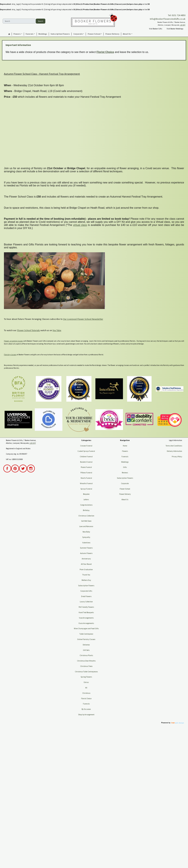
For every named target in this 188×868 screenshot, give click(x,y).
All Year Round (86, 564)
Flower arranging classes (13, 341)
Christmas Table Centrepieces (86, 672)
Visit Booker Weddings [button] (175, 29)
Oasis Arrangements (86, 623)
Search (41, 21)
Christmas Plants (86, 655)
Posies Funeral (86, 467)
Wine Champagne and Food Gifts (86, 629)
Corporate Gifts (86, 591)
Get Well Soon (86, 521)
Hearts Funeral (86, 478)
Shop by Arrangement (86, 715)
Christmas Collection (86, 516)
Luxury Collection (86, 602)
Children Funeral (86, 457)
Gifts (125, 467)
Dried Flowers (86, 596)
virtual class (80, 225)
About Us (125, 499)
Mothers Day (86, 580)
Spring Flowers (86, 677)
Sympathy (86, 537)
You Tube (57, 330)
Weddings (125, 462)
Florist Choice (105, 52)
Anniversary (86, 559)
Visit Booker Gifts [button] (156, 29)
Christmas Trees (86, 666)
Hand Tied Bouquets (86, 612)
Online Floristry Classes (86, 639)
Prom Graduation (86, 569)
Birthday (86, 510)
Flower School (125, 489)
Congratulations (86, 505)
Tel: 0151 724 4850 (177, 15)
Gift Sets (86, 650)
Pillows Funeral (86, 473)
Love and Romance (86, 526)
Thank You (86, 575)
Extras (86, 682)
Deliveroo (86, 645)
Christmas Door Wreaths (86, 661)
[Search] (19, 21)
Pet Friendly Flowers (86, 607)
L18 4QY (183, 25)
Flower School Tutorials (28, 330)
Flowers (125, 451)
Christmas (86, 693)
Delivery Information (174, 451)
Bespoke (86, 494)
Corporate (125, 483)
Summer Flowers (86, 548)
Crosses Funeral (86, 446)
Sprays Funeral (86, 489)
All (86, 688)
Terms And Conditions (174, 446)
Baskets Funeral (86, 462)
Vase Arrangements (86, 618)
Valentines (86, 543)
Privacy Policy (177, 457)
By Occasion (86, 709)
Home (125, 446)
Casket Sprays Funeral (86, 451)
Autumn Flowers (86, 553)
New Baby (86, 532)
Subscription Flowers (86, 586)
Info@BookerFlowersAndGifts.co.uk (168, 19)
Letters (86, 499)
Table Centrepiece (86, 634)
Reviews (125, 473)
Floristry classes (10, 355)
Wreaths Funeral (86, 483)
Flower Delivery (125, 494)
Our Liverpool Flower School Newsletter (83, 319)
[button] (18, 34)
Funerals (86, 704)
